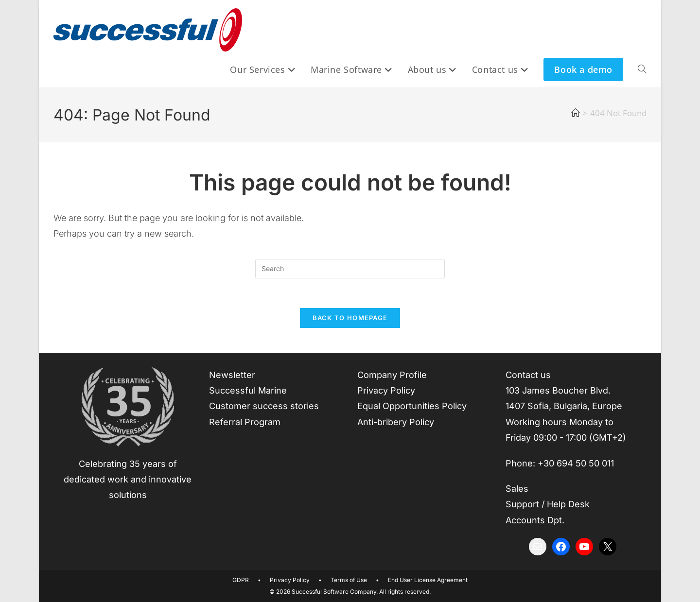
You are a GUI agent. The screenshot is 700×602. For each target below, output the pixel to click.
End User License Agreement (428, 580)
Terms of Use (349, 580)
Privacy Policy (386, 390)
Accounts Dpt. (535, 520)
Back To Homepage (350, 318)
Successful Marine (248, 390)
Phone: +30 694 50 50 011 (560, 463)
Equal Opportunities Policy (412, 406)
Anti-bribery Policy (396, 422)
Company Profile (392, 375)
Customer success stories (264, 406)
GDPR (241, 580)
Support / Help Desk (548, 504)
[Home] (575, 113)
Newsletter (232, 375)
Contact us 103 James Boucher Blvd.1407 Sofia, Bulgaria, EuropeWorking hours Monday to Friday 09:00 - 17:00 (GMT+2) (566, 406)
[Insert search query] (350, 269)
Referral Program (245, 422)
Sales (517, 489)
